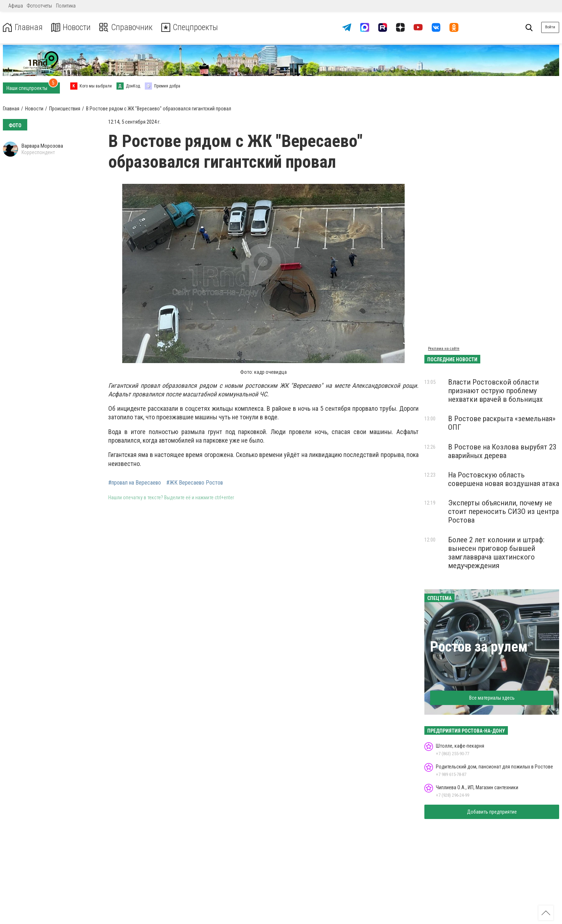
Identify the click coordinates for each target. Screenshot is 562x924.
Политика (66, 6)
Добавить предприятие (492, 812)
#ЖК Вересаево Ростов (195, 483)
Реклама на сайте (444, 349)
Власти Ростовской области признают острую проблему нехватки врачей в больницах (495, 391)
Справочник (127, 27)
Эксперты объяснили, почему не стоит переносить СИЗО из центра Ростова (503, 511)
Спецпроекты (191, 27)
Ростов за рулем (479, 647)
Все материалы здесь (492, 698)
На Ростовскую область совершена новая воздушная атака (504, 479)
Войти (550, 27)
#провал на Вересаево (135, 483)
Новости (71, 27)
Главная (23, 27)
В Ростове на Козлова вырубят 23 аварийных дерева (502, 451)
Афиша (16, 6)
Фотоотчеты (39, 6)
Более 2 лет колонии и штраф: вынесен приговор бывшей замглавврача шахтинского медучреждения (496, 553)
